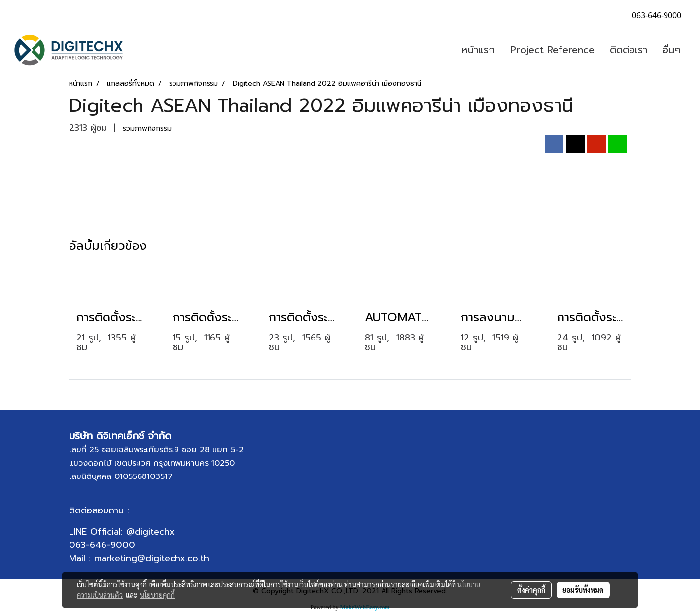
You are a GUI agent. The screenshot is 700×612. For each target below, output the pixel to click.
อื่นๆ (671, 50)
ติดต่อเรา (629, 50)
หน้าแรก (478, 50)
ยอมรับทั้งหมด (583, 590)
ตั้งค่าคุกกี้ (531, 590)
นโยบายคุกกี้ (157, 595)
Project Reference (552, 50)
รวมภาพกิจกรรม (147, 128)
